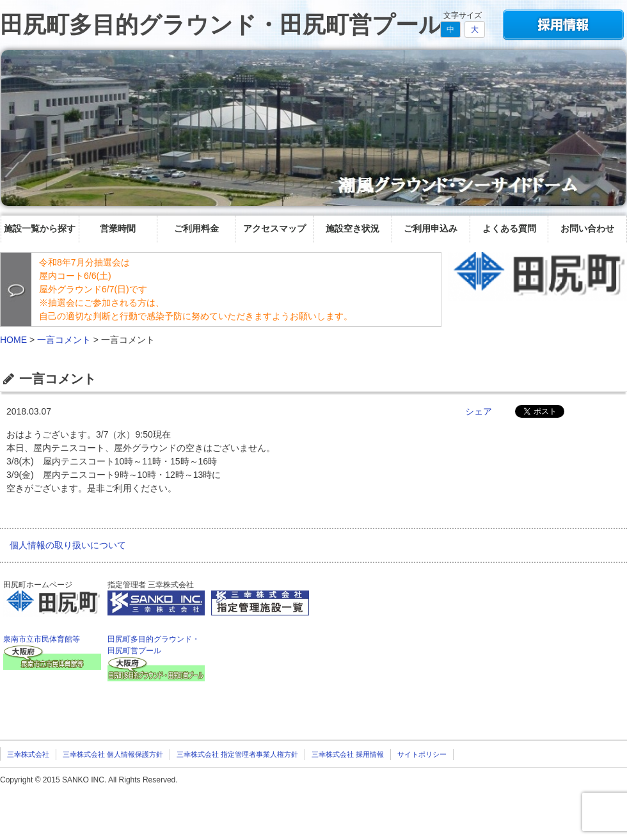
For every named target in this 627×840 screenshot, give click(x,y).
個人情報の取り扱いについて (68, 545)
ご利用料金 (196, 228)
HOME (13, 340)
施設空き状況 (353, 228)
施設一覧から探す (40, 228)
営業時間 (118, 228)
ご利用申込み (431, 228)
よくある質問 (509, 228)
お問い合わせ (587, 228)
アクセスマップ (274, 228)
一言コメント (64, 340)
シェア (479, 411)
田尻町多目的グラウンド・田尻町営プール (221, 25)
